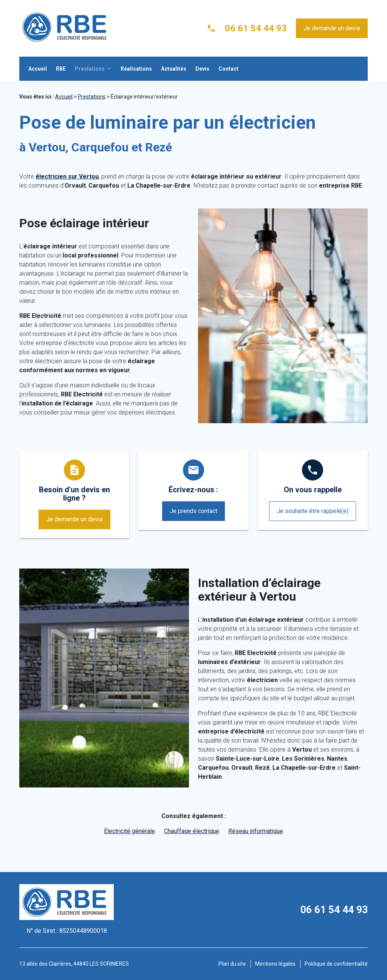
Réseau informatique (256, 831)
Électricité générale (129, 831)
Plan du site (232, 964)
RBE (61, 69)
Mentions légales (275, 964)
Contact (228, 69)
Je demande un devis (332, 28)
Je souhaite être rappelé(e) (313, 511)
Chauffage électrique (192, 831)
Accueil (38, 69)
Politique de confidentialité (336, 964)
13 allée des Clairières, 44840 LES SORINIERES (74, 964)
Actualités (174, 69)
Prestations (90, 69)
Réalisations (136, 69)
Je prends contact (193, 511)
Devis (202, 69)
